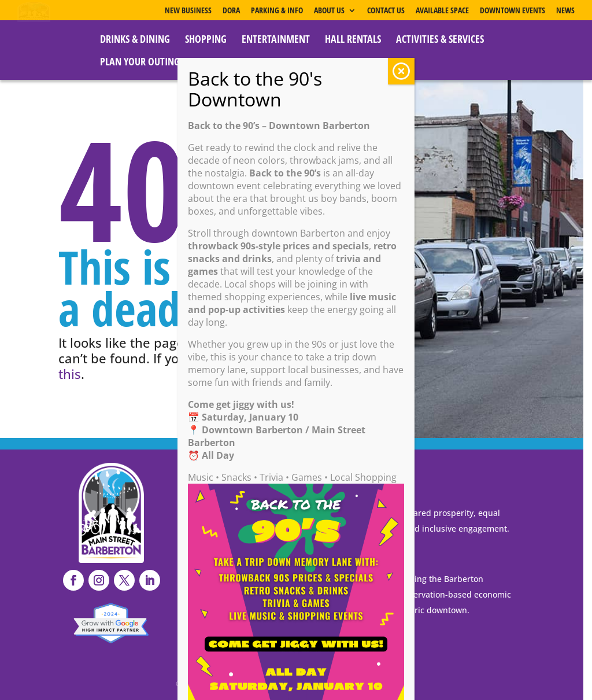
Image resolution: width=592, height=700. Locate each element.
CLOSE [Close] (401, 71)
